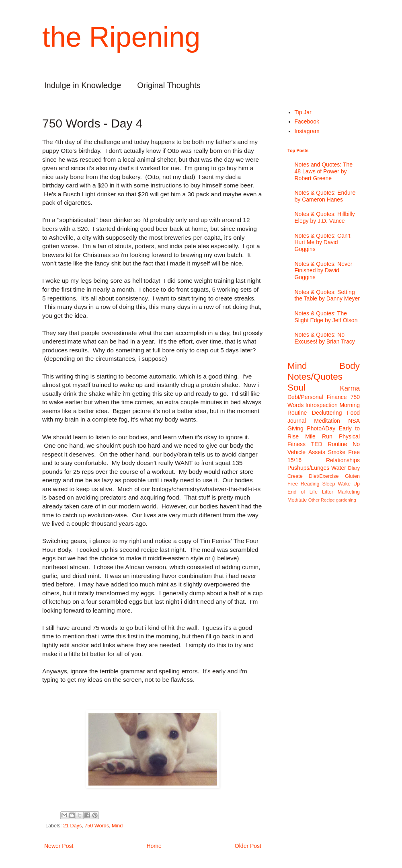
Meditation (327, 421)
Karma (350, 388)
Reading (310, 484)
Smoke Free (344, 452)
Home (154, 846)
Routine (337, 444)
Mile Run (319, 436)
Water (339, 468)
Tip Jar (303, 112)
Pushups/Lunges (308, 468)
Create (295, 476)
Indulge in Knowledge (83, 85)
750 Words (97, 826)
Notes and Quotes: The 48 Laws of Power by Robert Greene (324, 171)
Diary (354, 468)
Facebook (307, 121)
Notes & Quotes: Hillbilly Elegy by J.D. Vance (325, 217)
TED (317, 444)
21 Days (72, 826)
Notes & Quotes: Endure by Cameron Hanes (325, 196)
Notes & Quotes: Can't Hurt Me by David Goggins (323, 243)
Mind (117, 826)
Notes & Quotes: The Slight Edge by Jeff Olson (326, 317)
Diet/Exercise (324, 476)
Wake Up (349, 484)
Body (350, 366)
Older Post (248, 846)
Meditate (297, 500)
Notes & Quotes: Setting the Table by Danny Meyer (327, 295)
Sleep (328, 484)
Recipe (328, 500)
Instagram (307, 131)
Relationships (343, 460)
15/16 (294, 460)
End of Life (303, 492)
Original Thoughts (169, 85)
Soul (296, 388)
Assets (317, 452)
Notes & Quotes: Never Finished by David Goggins (324, 271)
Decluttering (327, 413)
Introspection (322, 405)
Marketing (349, 492)
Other (314, 500)
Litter (328, 492)
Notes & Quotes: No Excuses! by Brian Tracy (325, 338)
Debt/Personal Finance (317, 397)
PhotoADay (321, 428)
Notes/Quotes (315, 377)
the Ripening (121, 37)
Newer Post (59, 846)
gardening (346, 500)
